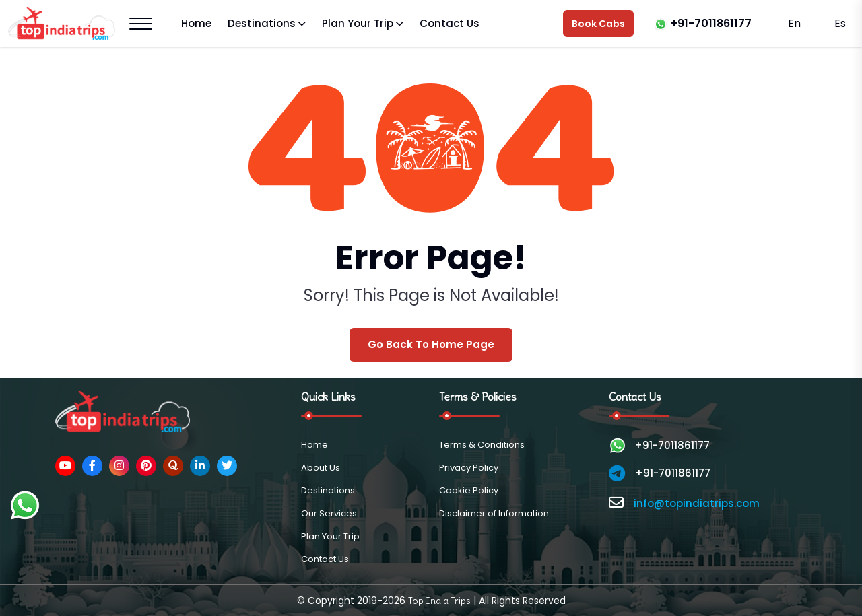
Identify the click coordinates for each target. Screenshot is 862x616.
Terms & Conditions (482, 445)
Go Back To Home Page (431, 344)
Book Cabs (598, 24)
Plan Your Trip (358, 23)
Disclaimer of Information (494, 513)
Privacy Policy (469, 468)
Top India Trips (439, 601)
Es (839, 23)
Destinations (262, 23)
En (794, 23)
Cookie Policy (469, 490)
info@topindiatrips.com (697, 503)
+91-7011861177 (711, 23)
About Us (321, 468)
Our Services (329, 513)
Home (196, 23)
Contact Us (450, 23)
